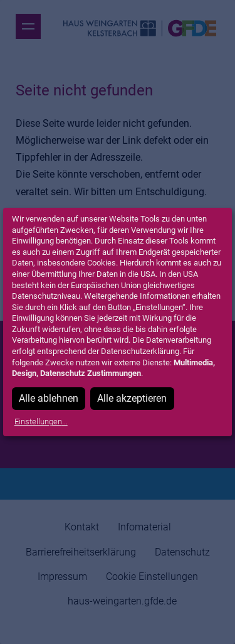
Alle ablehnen (49, 398)
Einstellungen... (41, 421)
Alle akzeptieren (132, 398)
